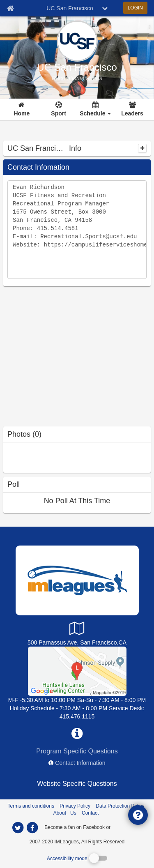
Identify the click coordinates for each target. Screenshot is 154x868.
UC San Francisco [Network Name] (70, 8)
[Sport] (59, 110)
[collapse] (142, 148)
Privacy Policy (75, 806)
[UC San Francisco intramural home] (77, 78)
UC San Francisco (77, 67)
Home (22, 113)
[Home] (22, 110)
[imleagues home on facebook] (32, 828)
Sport (59, 113)
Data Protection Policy (120, 806)
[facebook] (128, 827)
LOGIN (135, 8)
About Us (65, 813)
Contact (90, 813)
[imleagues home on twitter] (18, 828)
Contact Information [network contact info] (80, 763)
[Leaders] (132, 110)
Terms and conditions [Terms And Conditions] (31, 806)
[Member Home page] (10, 8)
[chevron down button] (105, 8)
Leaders (132, 113)
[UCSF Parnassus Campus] (77, 671)
